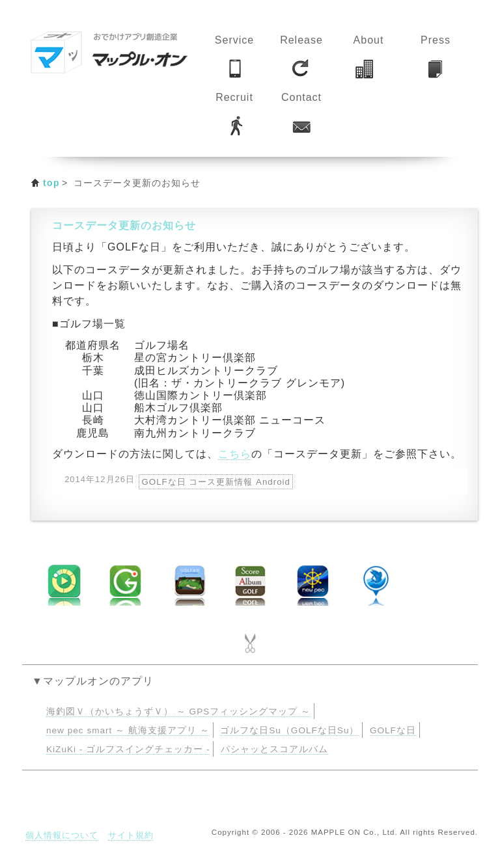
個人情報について (62, 835)
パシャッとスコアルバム (274, 749)
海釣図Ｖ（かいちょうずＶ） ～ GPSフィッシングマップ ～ (178, 712)
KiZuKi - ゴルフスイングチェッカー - (128, 749)
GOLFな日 (393, 730)
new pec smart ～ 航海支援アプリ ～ (128, 730)
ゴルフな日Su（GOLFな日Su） (289, 730)
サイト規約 (131, 835)
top (51, 183)
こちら (235, 454)
